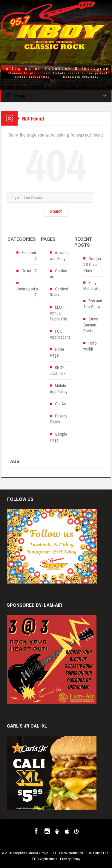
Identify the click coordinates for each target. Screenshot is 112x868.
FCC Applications (60, 334)
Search (56, 211)
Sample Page (59, 437)
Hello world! (90, 346)
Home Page (57, 352)
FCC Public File (97, 853)
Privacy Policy (59, 419)
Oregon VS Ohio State (92, 265)
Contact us (59, 274)
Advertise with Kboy (60, 256)
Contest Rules (59, 292)
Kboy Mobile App (92, 286)
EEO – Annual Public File (59, 313)
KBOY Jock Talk (58, 370)
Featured (29, 253)
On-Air (60, 404)
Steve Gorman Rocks (91, 325)
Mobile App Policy (59, 389)
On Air (26, 271)
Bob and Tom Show (93, 304)
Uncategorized (29, 289)
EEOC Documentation (67, 853)
